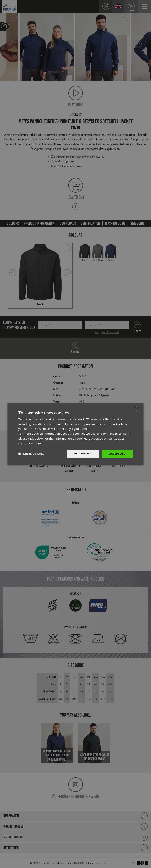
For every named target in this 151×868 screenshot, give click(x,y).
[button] (31, 454)
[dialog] (75, 434)
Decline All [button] (81, 454)
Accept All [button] (117, 454)
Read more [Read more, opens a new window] (34, 443)
